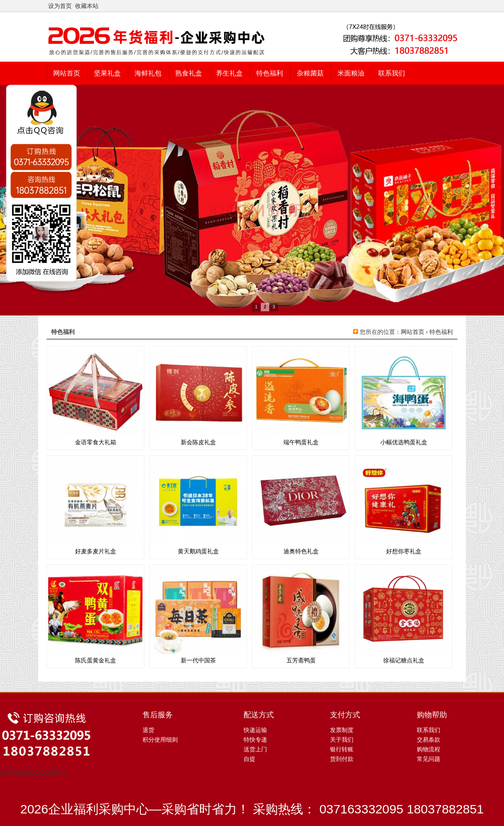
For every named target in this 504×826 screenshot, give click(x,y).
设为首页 (60, 6)
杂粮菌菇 (310, 73)
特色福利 (270, 73)
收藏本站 (87, 6)
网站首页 (413, 332)
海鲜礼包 (148, 73)
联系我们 (392, 73)
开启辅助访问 (455, 6)
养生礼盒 (229, 73)
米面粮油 (351, 73)
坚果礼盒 (107, 73)
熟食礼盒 (189, 73)
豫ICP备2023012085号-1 (33, 773)
